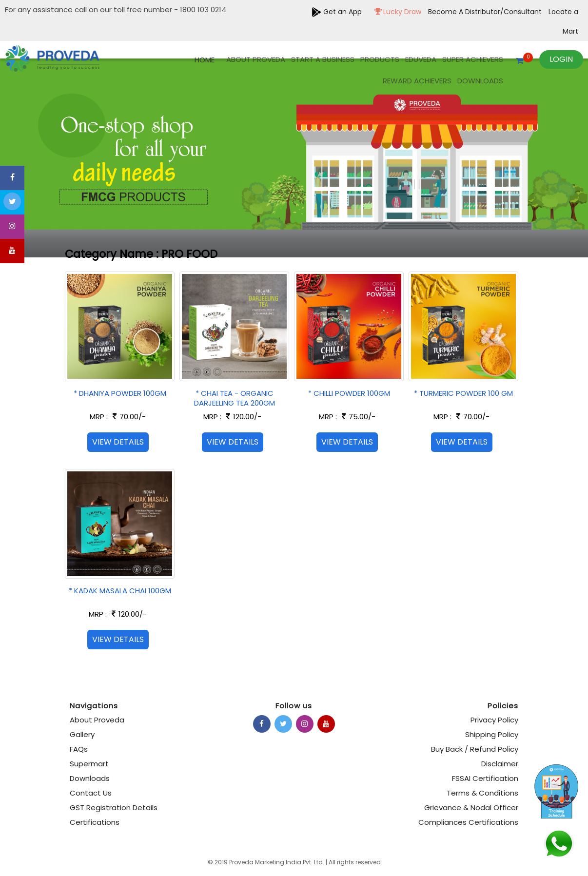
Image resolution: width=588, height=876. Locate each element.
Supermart (89, 764)
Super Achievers (473, 59)
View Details (118, 442)
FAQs (79, 749)
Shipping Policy (492, 734)
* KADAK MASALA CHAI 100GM (120, 591)
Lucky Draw (395, 12)
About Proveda (256, 59)
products (380, 59)
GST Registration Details (114, 808)
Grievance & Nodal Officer (471, 808)
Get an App (337, 12)
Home (205, 60)
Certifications (95, 822)
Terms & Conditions (482, 793)
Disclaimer (500, 764)
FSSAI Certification (485, 778)
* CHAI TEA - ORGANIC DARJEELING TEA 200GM (235, 398)
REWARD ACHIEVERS (417, 81)
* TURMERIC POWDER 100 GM (463, 393)
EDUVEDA (421, 59)
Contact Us (91, 793)
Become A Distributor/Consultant (486, 12)
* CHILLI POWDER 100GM (349, 393)
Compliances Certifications (468, 822)
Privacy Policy (494, 720)
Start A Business (323, 59)
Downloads (480, 81)
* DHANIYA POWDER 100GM (120, 393)
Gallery (82, 734)
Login (561, 59)
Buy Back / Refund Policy (475, 749)
